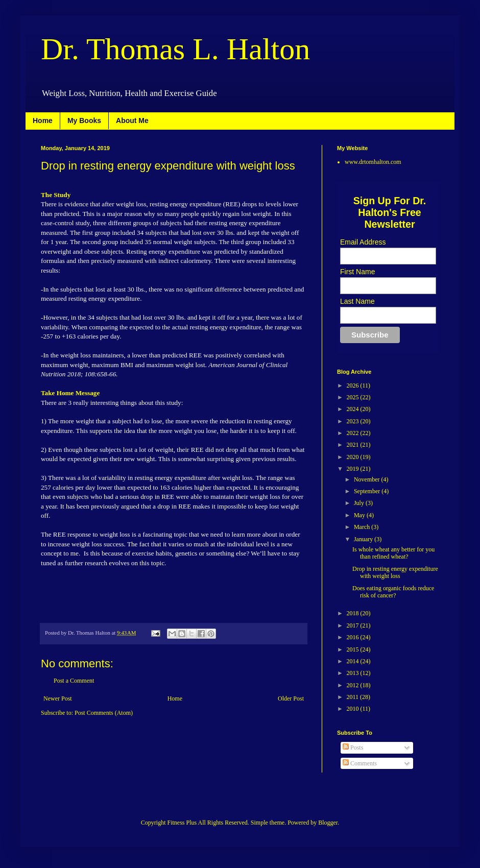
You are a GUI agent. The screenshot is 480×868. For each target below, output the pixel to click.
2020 (354, 457)
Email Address (363, 242)
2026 (354, 385)
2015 (354, 649)
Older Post (291, 698)
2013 (354, 673)
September (368, 491)
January (364, 539)
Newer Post (58, 698)
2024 (354, 409)
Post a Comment (74, 681)
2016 (354, 637)
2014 (354, 661)
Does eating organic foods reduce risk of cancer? (393, 592)
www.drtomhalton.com (373, 162)
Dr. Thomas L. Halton (175, 49)
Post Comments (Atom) (104, 713)
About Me (132, 120)
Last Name (357, 301)
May (360, 515)
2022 (354, 433)
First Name (357, 272)
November (368, 479)
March (363, 527)
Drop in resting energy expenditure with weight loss (395, 572)
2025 (354, 397)
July (360, 503)
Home (43, 120)
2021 (354, 445)
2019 (354, 469)
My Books (84, 120)
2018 (354, 613)
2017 (354, 625)
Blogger (328, 823)
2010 (354, 709)
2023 (354, 421)
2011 (354, 697)
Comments (360, 763)
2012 (354, 685)
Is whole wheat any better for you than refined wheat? (393, 553)
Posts (353, 748)
